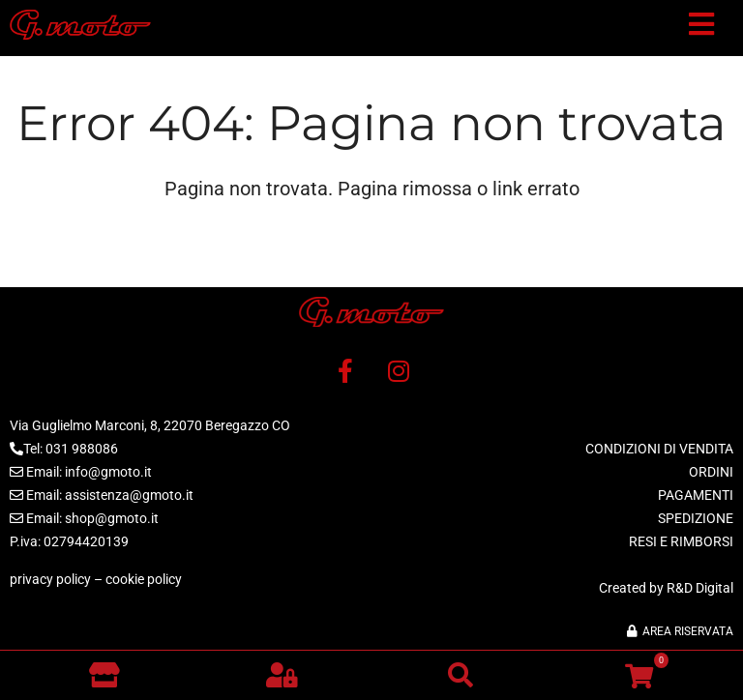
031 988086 (82, 449)
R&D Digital (700, 588)
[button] (701, 28)
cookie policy (144, 579)
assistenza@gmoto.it (129, 495)
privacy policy (50, 579)
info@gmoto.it (108, 472)
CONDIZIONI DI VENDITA (659, 449)
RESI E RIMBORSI (681, 541)
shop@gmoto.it (112, 518)
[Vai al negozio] (104, 675)
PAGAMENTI (696, 495)
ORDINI (711, 472)
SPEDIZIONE (696, 518)
